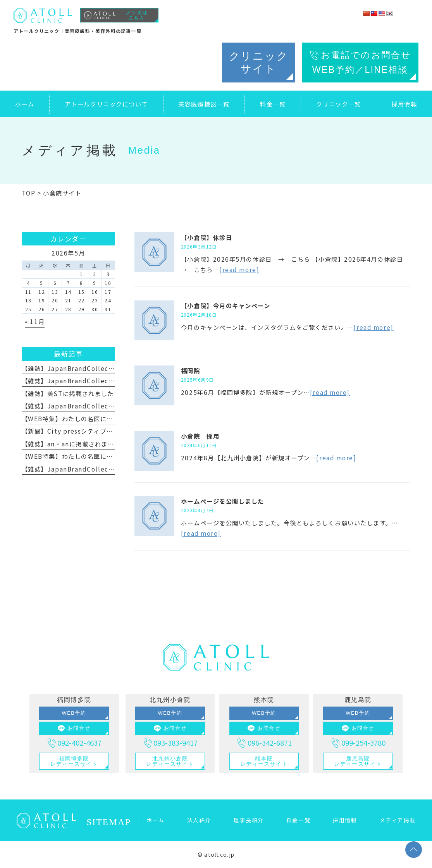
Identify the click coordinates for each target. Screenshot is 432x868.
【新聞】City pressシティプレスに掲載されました (96, 431)
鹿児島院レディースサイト (358, 761)
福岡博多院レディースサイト (74, 761)
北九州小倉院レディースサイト (170, 761)
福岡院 (191, 371)
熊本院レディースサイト (264, 761)
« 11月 (35, 321)
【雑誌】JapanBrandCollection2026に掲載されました (106, 368)
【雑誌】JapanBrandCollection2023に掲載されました (106, 469)
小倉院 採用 (200, 436)
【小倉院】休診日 (207, 237)
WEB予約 (74, 713)
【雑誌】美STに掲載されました (68, 393)
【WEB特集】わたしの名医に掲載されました (87, 419)
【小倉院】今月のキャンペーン (226, 305)
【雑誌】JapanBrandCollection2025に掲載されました (106, 406)
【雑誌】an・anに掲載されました (71, 444)
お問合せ (74, 728)
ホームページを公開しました (223, 501)
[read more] (239, 269)
